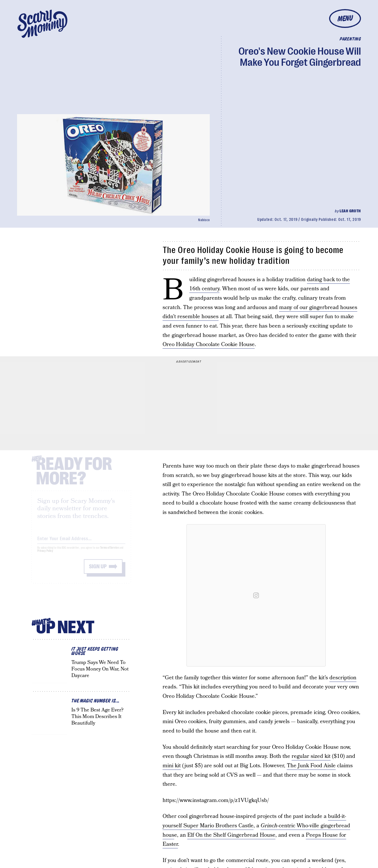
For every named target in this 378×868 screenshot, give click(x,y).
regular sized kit (311, 756)
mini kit (172, 766)
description (343, 678)
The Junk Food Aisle (311, 766)
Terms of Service (109, 553)
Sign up (98, 571)
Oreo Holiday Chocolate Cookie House (209, 344)
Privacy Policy (45, 556)
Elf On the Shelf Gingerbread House (231, 835)
